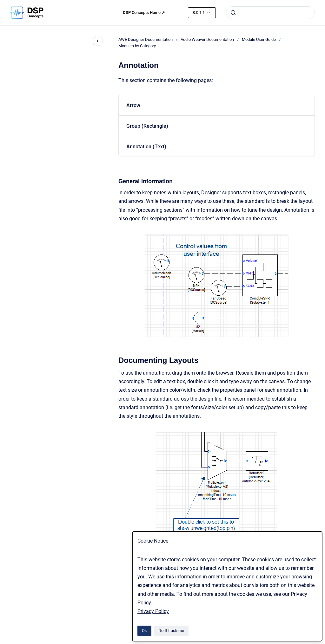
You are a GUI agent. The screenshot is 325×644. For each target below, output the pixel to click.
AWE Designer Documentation (146, 39)
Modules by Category (137, 46)
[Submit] (233, 13)
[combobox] (270, 13)
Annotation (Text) (146, 147)
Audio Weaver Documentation (207, 39)
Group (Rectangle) (147, 126)
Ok (144, 631)
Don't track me (171, 631)
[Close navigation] (98, 41)
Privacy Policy (153, 611)
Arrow (133, 105)
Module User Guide (259, 39)
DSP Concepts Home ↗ (144, 13)
